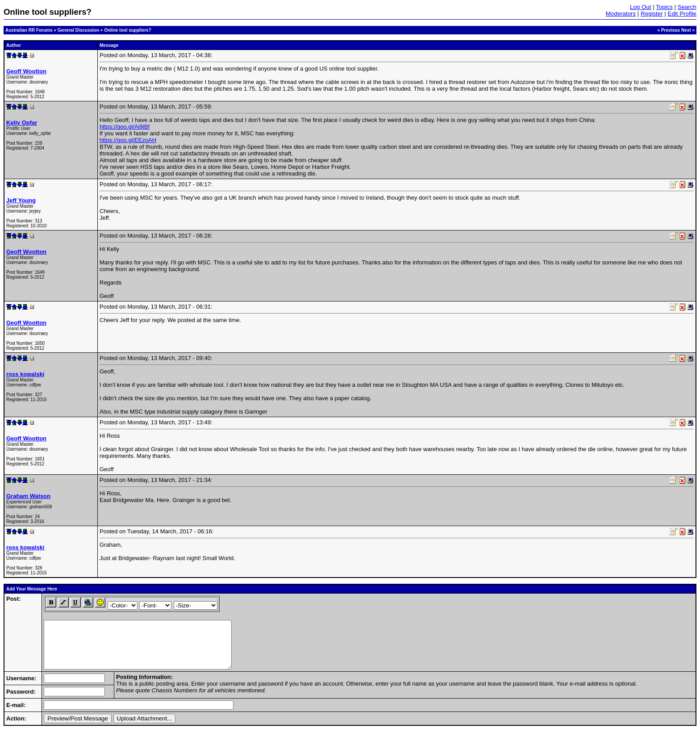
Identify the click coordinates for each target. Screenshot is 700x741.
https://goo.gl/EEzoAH (128, 140)
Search (687, 7)
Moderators (621, 14)
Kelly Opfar (22, 123)
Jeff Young (21, 200)
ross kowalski (25, 374)
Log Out (640, 7)
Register (652, 14)
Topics (664, 7)
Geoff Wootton (26, 71)
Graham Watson (28, 496)
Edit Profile (682, 14)
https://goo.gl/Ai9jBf (125, 127)
